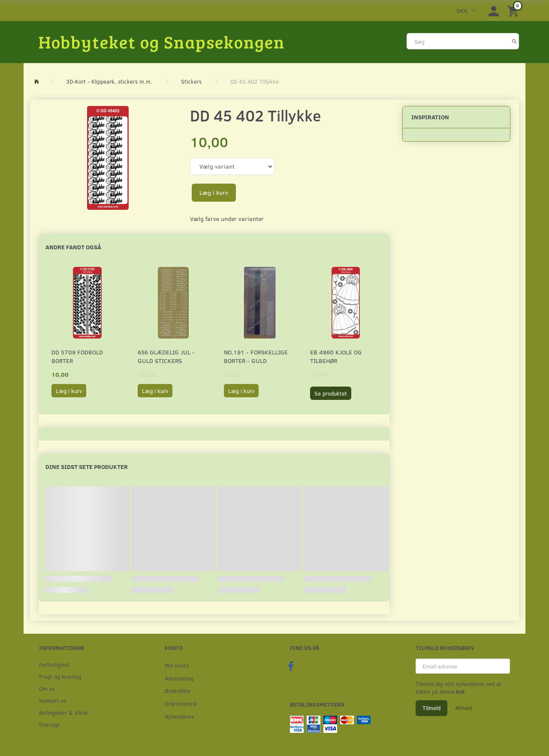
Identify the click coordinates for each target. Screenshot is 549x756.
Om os (47, 688)
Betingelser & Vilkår (64, 712)
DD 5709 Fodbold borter (77, 356)
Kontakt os (53, 700)
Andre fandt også (73, 247)
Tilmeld (431, 708)
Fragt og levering (60, 676)
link (460, 692)
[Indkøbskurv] (514, 11)
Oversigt (49, 724)
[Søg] (514, 41)
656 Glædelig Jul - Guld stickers (166, 356)
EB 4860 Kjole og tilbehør (336, 356)
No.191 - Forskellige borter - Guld (256, 356)
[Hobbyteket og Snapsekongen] (162, 42)
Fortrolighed (54, 664)
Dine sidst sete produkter (87, 467)
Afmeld (464, 708)
